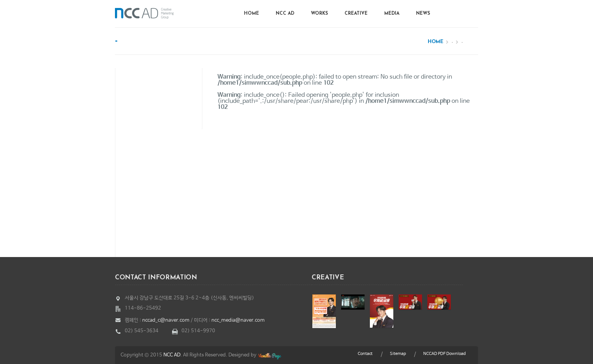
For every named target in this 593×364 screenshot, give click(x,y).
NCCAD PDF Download (444, 354)
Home (251, 14)
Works (319, 14)
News (423, 14)
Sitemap (398, 354)
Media (392, 14)
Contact (365, 354)
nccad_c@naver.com (166, 320)
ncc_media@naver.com (238, 320)
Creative (356, 14)
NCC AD (285, 14)
